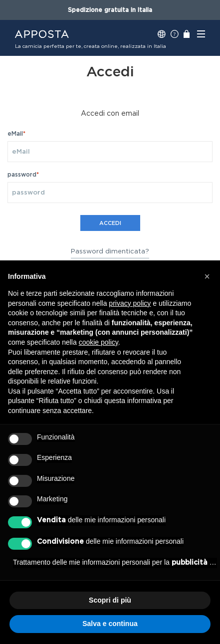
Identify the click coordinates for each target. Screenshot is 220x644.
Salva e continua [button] (110, 624)
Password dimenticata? (110, 252)
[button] (207, 276)
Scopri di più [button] (110, 600)
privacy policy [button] (130, 303)
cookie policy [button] (99, 342)
